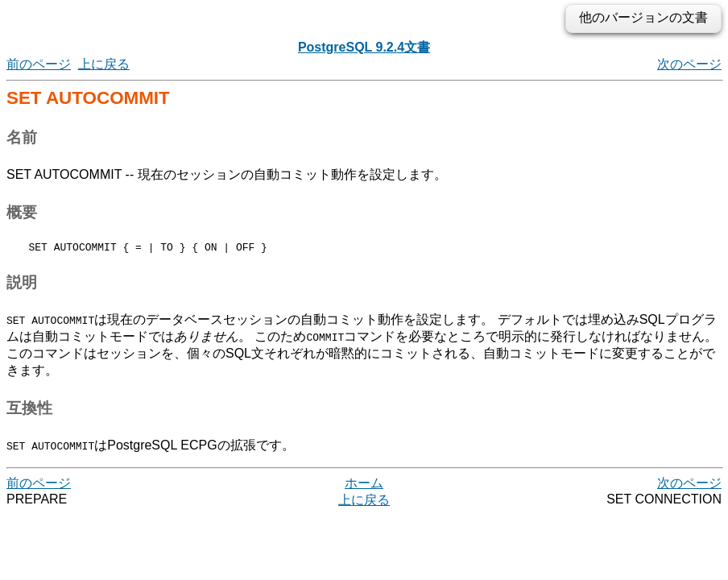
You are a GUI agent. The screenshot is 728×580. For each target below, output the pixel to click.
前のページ (39, 64)
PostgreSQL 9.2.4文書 (364, 47)
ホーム (364, 485)
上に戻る (104, 64)
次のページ (689, 64)
